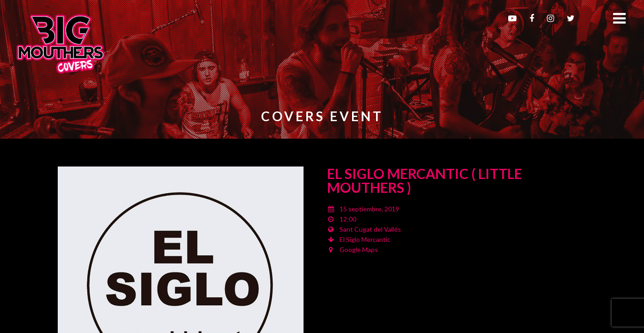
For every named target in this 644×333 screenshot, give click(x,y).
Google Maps (359, 250)
